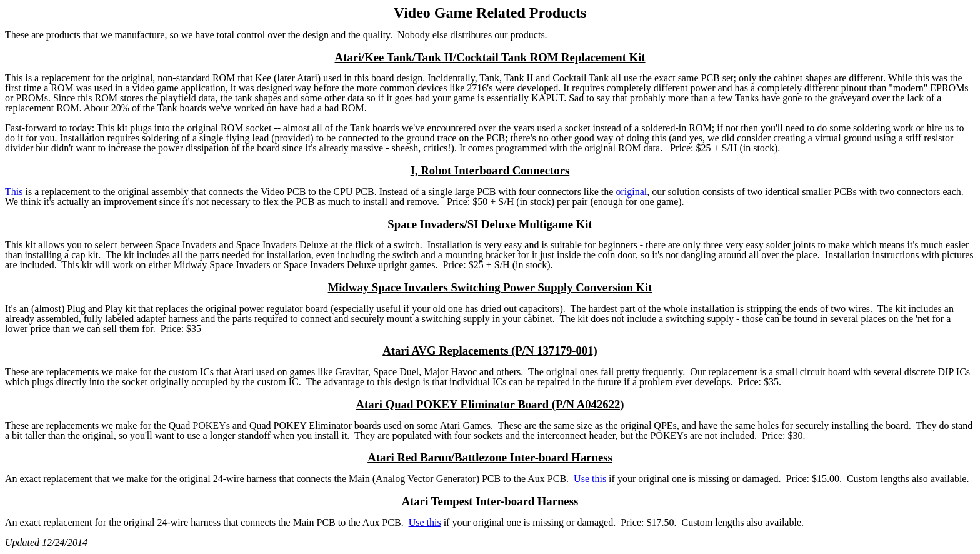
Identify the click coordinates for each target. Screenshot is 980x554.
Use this (590, 479)
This (14, 192)
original (631, 192)
